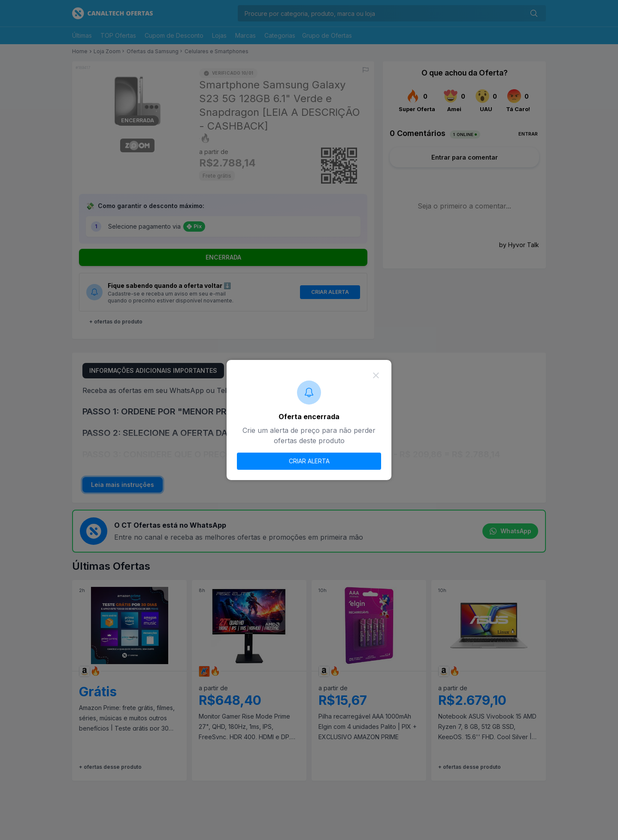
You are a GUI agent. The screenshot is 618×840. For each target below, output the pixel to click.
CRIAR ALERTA (309, 461)
